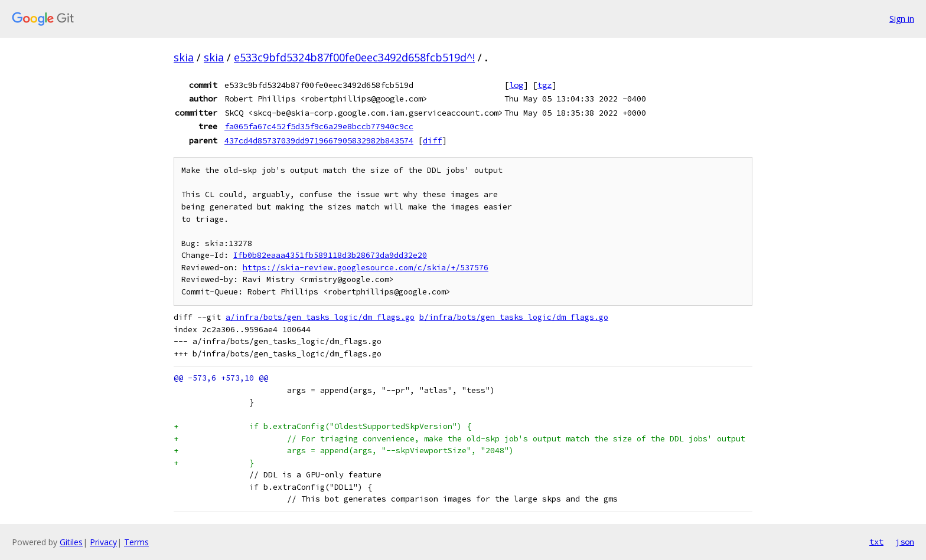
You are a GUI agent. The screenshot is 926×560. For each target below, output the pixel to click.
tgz (544, 85)
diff (432, 140)
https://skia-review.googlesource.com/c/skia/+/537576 (366, 268)
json (905, 542)
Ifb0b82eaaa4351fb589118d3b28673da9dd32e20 (330, 255)
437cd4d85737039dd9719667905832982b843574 (319, 140)
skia (184, 57)
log (516, 85)
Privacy (103, 542)
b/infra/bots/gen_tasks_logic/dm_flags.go (514, 317)
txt (876, 542)
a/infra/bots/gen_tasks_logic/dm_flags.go (320, 317)
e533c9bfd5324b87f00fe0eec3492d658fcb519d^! (354, 57)
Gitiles (71, 542)
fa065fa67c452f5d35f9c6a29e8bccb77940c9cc (319, 126)
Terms (136, 542)
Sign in (902, 19)
